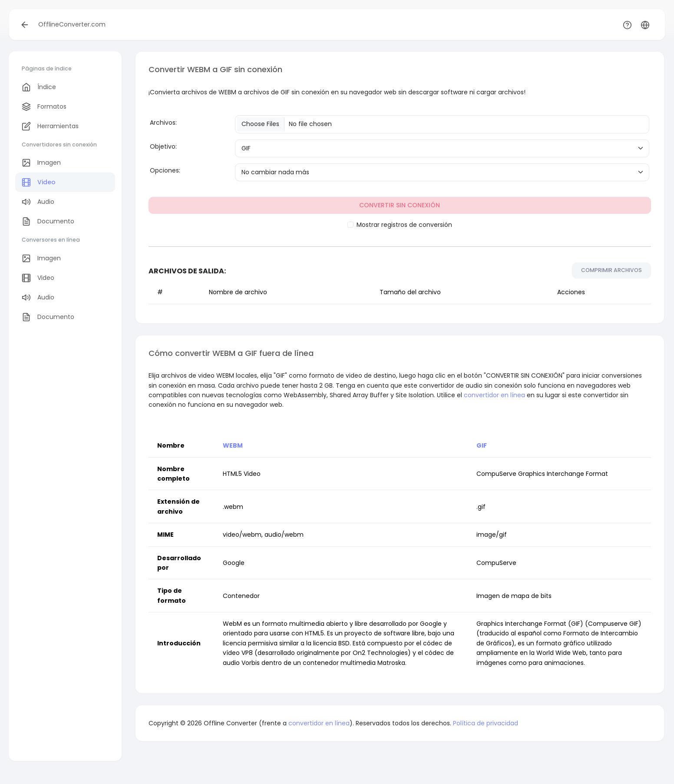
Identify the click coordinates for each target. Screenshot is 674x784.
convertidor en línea (494, 395)
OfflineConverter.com (72, 24)
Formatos (44, 107)
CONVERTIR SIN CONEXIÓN (400, 205)
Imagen (41, 163)
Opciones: (165, 170)
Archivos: (163, 123)
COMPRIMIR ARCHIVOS (611, 270)
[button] (645, 25)
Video (39, 182)
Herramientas (50, 126)
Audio (38, 202)
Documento (48, 221)
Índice (39, 87)
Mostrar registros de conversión (404, 225)
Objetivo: (163, 146)
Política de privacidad (486, 723)
